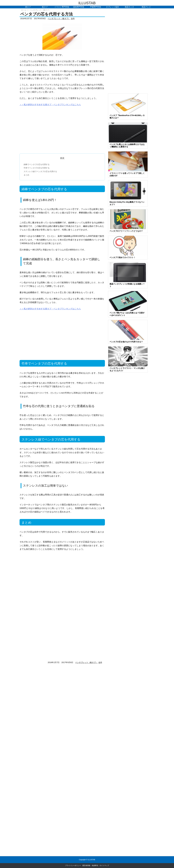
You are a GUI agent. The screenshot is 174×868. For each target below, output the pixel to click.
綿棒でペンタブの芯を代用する (37, 164)
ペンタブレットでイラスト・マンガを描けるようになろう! (127, 369)
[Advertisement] (62, 129)
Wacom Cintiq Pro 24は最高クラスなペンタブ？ (127, 203)
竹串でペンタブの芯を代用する (37, 168)
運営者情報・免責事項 (90, 865)
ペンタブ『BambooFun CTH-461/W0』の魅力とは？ (127, 117)
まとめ (26, 175)
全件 (73, 19)
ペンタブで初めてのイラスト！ (122, 257)
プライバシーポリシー (73, 865)
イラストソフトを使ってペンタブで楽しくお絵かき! (127, 174)
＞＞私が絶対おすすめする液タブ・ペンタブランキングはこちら (50, 105)
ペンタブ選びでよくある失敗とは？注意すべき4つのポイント (127, 314)
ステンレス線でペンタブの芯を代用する (40, 171)
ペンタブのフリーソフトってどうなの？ (126, 231)
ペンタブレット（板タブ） (40, 10)
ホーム (24, 10)
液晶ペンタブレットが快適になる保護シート (127, 285)
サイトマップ (104, 865)
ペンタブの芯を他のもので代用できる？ (126, 342)
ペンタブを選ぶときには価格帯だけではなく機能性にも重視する (127, 146)
